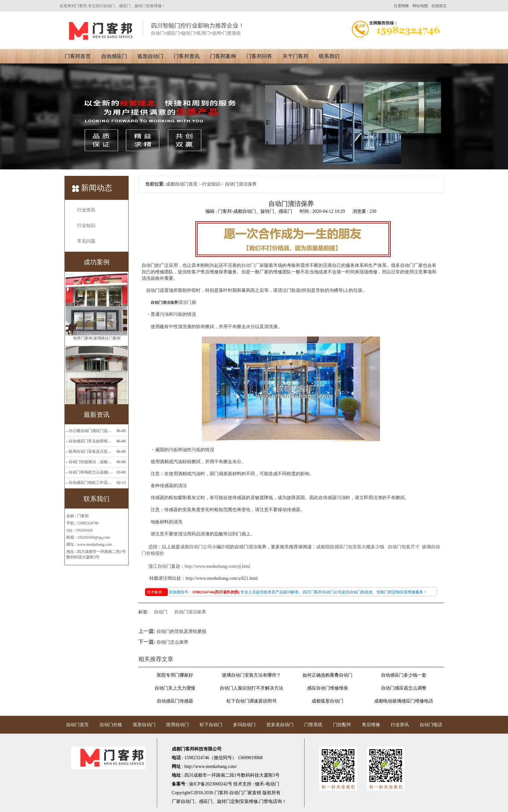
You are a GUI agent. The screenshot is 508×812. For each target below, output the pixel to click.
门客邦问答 (259, 56)
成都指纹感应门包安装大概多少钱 (350, 547)
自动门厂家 (253, 265)
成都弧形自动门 (328, 701)
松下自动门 (211, 725)
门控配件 (342, 725)
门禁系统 (313, 725)
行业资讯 (86, 210)
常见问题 (86, 241)
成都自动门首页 (182, 184)
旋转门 (224, 801)
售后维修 (371, 725)
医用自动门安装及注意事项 (91, 452)
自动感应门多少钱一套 (404, 675)
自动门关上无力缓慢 (175, 688)
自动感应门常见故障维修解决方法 (91, 441)
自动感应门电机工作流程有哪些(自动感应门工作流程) (91, 483)
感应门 (206, 801)
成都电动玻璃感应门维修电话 (404, 701)
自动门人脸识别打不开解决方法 (251, 688)
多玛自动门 (244, 725)
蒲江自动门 (160, 566)
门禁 (264, 801)
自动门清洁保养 (190, 612)
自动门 (161, 612)
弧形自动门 (150, 56)
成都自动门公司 (196, 547)
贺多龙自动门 (280, 725)
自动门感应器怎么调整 (404, 688)
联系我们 (329, 56)
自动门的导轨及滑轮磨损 (181, 631)
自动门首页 (77, 725)
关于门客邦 (295, 56)
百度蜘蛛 (401, 6)
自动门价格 (111, 725)
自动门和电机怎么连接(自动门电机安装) (91, 472)
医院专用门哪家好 (175, 675)
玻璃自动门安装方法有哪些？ (251, 675)
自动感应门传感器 (175, 701)
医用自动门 (178, 725)
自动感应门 (114, 56)
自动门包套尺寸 (404, 547)
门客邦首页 (78, 56)
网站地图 (420, 6)
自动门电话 (431, 725)
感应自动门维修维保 (328, 688)
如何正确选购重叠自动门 (328, 675)
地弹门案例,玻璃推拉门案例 (97, 338)
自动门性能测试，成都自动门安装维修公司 (91, 462)
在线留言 (439, 6)
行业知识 (86, 226)
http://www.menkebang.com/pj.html (217, 566)
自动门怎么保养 (172, 642)
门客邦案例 (223, 56)
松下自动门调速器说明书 (251, 701)
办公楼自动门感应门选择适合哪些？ (91, 431)
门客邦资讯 (187, 56)
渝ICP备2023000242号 (211, 784)
